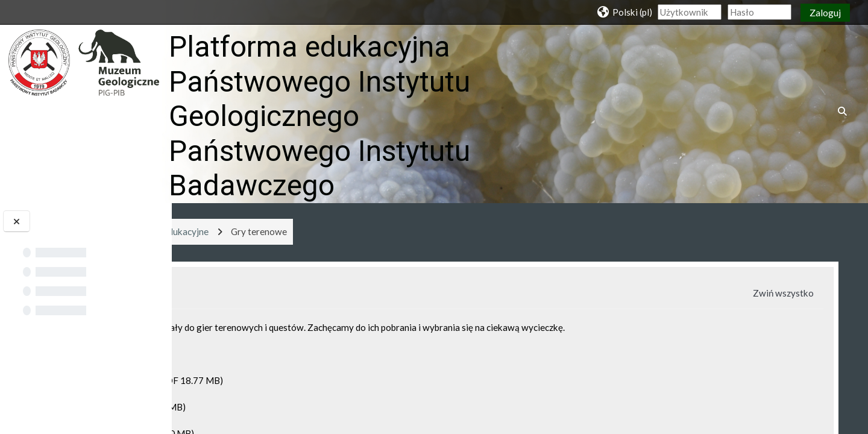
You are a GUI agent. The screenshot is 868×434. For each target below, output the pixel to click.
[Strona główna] (84, 61)
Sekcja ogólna (282, 293)
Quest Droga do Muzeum (263, 380)
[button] (624, 12)
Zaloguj (825, 12)
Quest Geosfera (245, 407)
